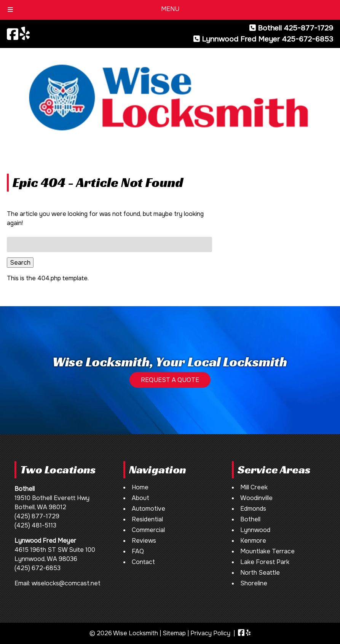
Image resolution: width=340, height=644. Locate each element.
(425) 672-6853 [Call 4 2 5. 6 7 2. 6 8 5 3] (38, 568)
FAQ (138, 551)
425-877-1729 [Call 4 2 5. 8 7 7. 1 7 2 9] (308, 28)
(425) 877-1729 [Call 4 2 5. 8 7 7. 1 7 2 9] (37, 516)
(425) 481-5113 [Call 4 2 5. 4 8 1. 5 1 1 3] (35, 525)
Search (20, 263)
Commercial (148, 530)
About (140, 498)
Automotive (148, 509)
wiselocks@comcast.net (66, 583)
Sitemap (174, 633)
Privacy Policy (210, 633)
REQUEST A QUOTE (170, 380)
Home (140, 487)
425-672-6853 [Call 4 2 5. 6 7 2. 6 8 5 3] (307, 39)
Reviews (144, 541)
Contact (143, 562)
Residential (147, 519)
